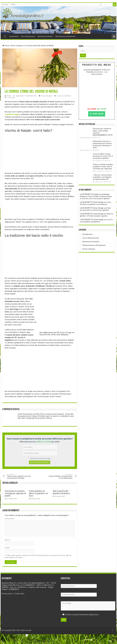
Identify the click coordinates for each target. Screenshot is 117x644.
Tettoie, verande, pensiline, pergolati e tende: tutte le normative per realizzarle (103, 167)
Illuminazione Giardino (45, 36)
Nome (8, 540)
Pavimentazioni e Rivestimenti (65, 36)
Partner (13, 4)
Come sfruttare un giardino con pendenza (95, 203)
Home (5, 36)
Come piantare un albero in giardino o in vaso (38, 493)
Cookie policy (19, 594)
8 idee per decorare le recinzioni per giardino (95, 209)
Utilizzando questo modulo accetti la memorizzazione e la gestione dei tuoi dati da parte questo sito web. (38, 556)
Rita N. (9, 96)
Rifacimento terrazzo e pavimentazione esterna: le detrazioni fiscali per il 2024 (102, 144)
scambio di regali (12, 114)
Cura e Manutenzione (28, 36)
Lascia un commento (64, 96)
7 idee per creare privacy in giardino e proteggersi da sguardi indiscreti (102, 177)
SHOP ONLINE (97, 114)
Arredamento (14, 36)
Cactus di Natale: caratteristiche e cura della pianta (60, 476)
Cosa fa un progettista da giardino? (96, 221)
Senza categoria (17, 46)
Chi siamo (5, 4)
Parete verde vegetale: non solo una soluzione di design (19, 476)
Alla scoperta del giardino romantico (61, 492)
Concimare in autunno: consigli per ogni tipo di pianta (15, 493)
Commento (10, 519)
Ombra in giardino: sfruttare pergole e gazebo (97, 215)
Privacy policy (7, 594)
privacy (49, 459)
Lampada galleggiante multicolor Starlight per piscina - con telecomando (97, 72)
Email (7, 548)
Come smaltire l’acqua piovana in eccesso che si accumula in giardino (103, 156)
